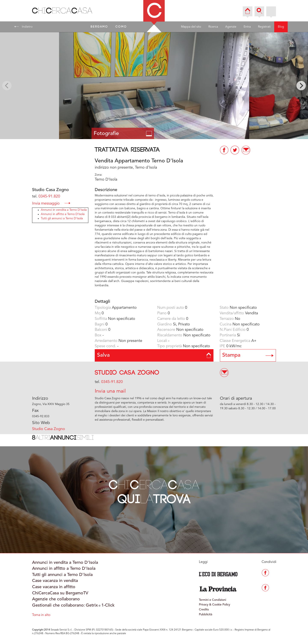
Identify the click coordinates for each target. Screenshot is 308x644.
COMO (121, 27)
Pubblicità (206, 614)
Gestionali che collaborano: (58, 605)
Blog (281, 27)
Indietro (23, 27)
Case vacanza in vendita (55, 581)
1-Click (108, 605)
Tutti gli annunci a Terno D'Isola (62, 218)
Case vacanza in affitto (54, 587)
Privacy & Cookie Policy (215, 605)
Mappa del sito (191, 27)
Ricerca (213, 27)
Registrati (264, 27)
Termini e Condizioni (212, 600)
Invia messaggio (51, 203)
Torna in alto (41, 615)
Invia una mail (110, 391)
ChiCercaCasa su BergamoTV (60, 593)
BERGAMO (99, 27)
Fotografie (123, 134)
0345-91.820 (49, 196)
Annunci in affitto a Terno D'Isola (63, 214)
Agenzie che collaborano (56, 599)
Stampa (248, 355)
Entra (247, 27)
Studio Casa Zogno (127, 373)
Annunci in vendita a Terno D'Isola (64, 210)
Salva (154, 355)
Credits (204, 610)
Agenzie (231, 27)
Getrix (92, 605)
